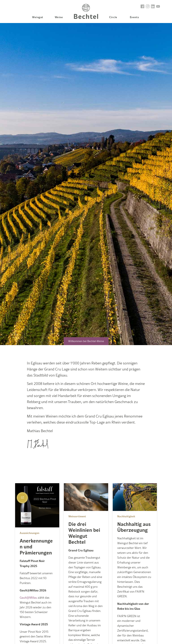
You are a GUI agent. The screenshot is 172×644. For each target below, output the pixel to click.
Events (134, 17)
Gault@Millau (28, 598)
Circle (113, 17)
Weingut (38, 17)
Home (86, 11)
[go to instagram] (148, 6)
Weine (59, 17)
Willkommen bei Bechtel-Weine (86, 341)
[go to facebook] (143, 6)
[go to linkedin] (153, 6)
